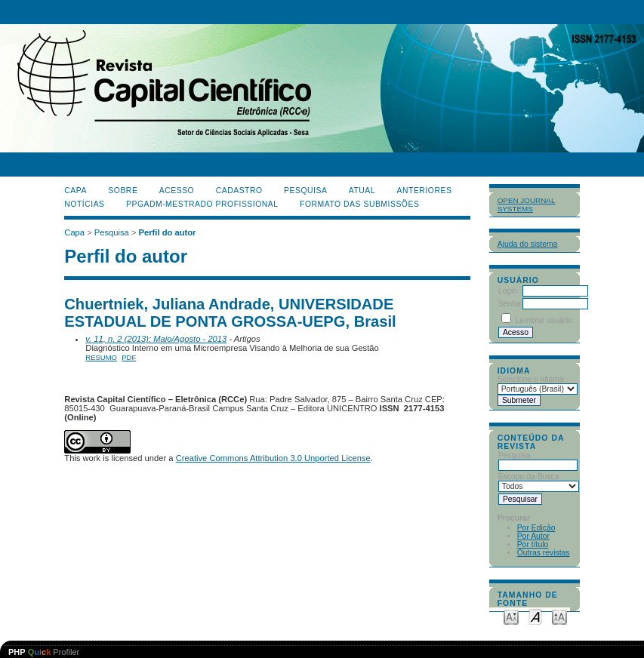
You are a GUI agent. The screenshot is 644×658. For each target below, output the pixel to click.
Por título (533, 544)
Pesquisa (305, 191)
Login (508, 291)
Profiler (44, 652)
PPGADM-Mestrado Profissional (202, 204)
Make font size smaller (511, 616)
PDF (129, 357)
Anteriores (425, 191)
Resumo (101, 357)
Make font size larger (559, 616)
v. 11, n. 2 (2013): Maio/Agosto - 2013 (156, 339)
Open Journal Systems (527, 204)
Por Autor (533, 536)
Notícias (84, 204)
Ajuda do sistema (528, 244)
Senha (510, 304)
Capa (75, 191)
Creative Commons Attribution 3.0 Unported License (273, 458)
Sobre (123, 191)
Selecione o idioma (531, 379)
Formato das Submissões (359, 204)
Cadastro (239, 191)
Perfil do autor (168, 232)
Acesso (177, 191)
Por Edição (536, 528)
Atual (362, 191)
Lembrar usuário (544, 320)
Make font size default (535, 616)
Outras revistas (544, 553)
